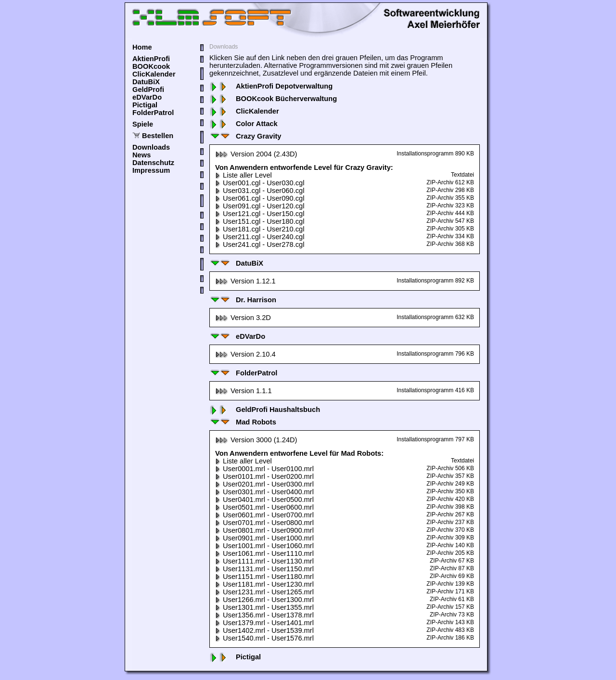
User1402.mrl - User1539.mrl (264, 630)
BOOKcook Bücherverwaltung (273, 99)
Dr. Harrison (243, 300)
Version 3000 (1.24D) (256, 440)
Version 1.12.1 (245, 281)
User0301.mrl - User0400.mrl (264, 492)
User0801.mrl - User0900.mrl (264, 530)
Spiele (143, 124)
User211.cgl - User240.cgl (260, 237)
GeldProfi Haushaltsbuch (265, 410)
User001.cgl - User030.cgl (260, 183)
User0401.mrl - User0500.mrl (264, 500)
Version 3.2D (243, 318)
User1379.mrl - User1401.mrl (264, 623)
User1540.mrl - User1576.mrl (264, 638)
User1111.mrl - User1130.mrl (264, 561)
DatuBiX (146, 82)
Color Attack (244, 124)
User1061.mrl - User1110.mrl (264, 553)
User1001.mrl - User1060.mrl (264, 546)
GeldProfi (148, 90)
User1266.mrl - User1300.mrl (264, 600)
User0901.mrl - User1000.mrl (264, 538)
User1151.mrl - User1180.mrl (264, 577)
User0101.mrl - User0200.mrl (264, 476)
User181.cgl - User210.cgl (260, 229)
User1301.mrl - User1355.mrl (264, 607)
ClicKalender (154, 74)
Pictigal (145, 105)
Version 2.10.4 (245, 354)
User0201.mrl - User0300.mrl (264, 484)
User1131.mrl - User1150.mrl (264, 569)
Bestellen (158, 136)
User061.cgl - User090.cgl (260, 198)
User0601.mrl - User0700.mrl (264, 515)
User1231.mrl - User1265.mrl (264, 592)
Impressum (151, 170)
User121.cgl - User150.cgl (260, 214)
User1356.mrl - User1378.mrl (264, 615)
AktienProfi (151, 59)
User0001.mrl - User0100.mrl (264, 469)
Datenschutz (153, 163)
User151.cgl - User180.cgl (260, 221)
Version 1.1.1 (244, 391)
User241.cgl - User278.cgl (260, 244)
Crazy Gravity (245, 136)
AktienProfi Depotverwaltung (271, 86)
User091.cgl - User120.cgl (260, 206)
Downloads (151, 147)
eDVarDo (147, 97)
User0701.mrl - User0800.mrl (264, 523)
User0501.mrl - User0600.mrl (264, 507)
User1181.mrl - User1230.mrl (264, 584)
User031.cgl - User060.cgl (260, 191)
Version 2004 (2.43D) (256, 154)
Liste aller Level (244, 175)
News (141, 155)
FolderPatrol (153, 113)
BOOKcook (151, 66)
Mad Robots (243, 422)
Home (142, 47)
